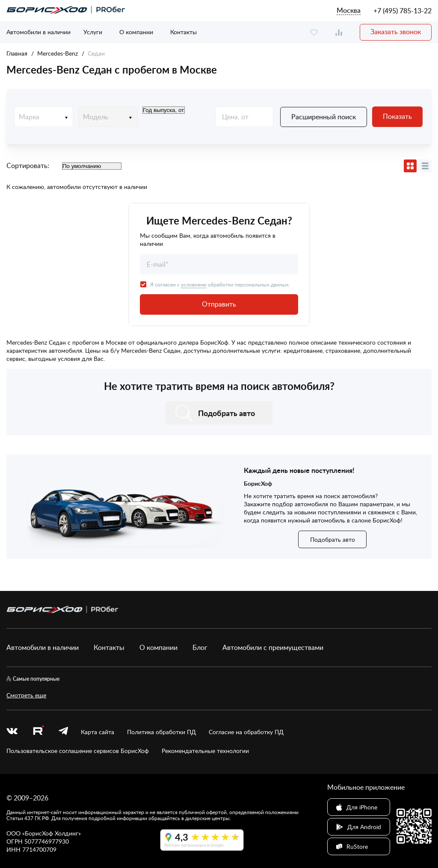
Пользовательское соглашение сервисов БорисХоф (78, 751)
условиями (194, 284)
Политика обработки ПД (161, 732)
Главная (17, 53)
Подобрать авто (333, 539)
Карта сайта (98, 732)
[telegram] (63, 732)
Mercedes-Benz (58, 53)
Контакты (183, 32)
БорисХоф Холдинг (52, 833)
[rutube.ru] (38, 732)
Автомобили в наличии (38, 32)
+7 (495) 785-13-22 (402, 11)
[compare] (339, 32)
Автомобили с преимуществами (273, 647)
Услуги (93, 32)
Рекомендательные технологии (205, 751)
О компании (136, 32)
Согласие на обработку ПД (246, 732)
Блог (200, 647)
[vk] (12, 732)
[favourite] (314, 32)
